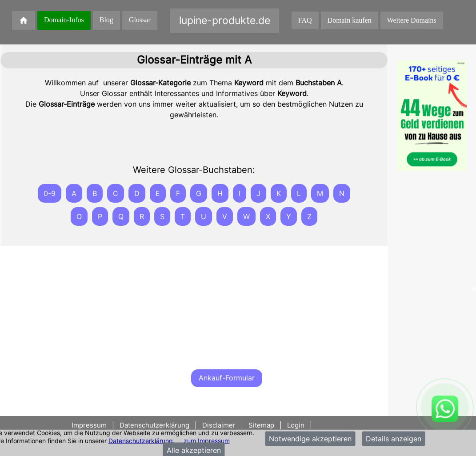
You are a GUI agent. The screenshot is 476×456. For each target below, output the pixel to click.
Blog (106, 20)
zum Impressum (207, 440)
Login (296, 425)
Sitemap (261, 425)
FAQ (305, 20)
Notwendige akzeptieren (310, 439)
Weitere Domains (412, 20)
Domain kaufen (350, 20)
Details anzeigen (394, 439)
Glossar (140, 20)
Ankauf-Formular (227, 378)
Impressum (90, 425)
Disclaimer (219, 425)
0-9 (50, 193)
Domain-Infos (64, 20)
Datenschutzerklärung (141, 440)
